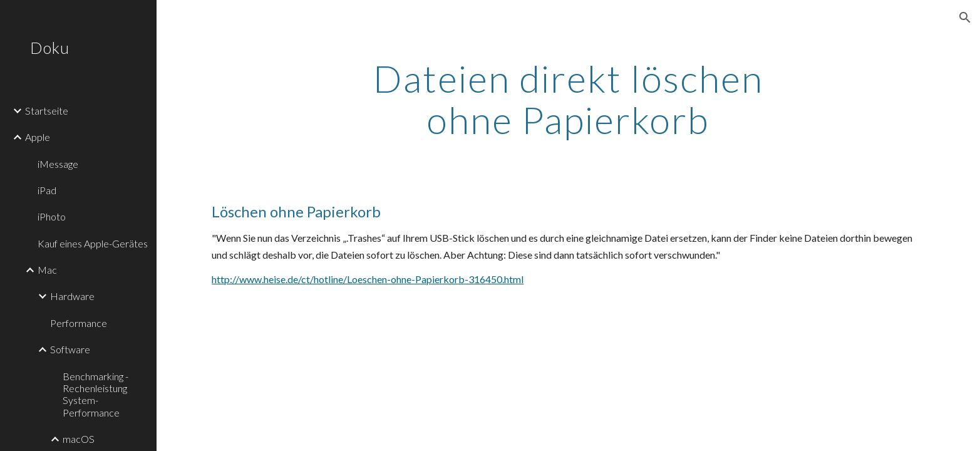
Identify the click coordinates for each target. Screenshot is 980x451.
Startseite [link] (47, 111)
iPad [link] (47, 190)
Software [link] (70, 349)
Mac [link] (47, 270)
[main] (569, 99)
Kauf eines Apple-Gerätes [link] (93, 243)
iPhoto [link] (52, 216)
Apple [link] (38, 137)
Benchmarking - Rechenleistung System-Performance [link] (95, 394)
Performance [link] (79, 323)
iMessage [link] (58, 164)
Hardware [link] (72, 296)
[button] (965, 18)
